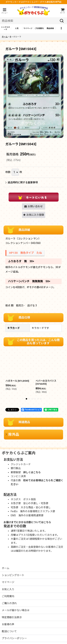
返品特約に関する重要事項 (22, 182)
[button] (4, 11)
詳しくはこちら (32, 472)
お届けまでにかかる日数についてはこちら (27, 522)
